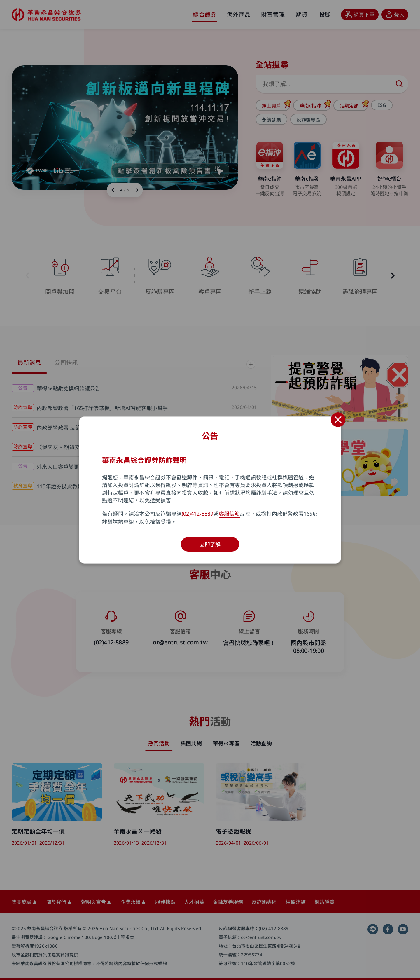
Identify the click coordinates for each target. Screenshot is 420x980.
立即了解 (210, 544)
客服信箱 (229, 513)
